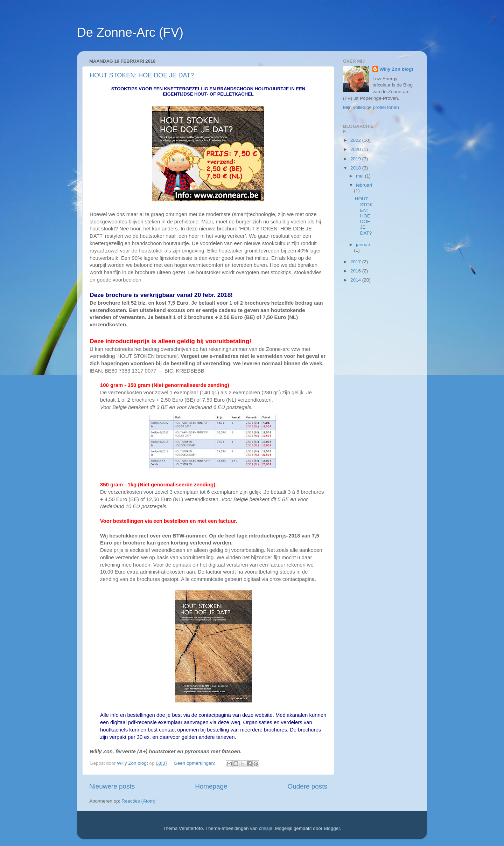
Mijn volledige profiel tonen (371, 107)
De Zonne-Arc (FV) (130, 32)
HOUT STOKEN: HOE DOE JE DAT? (142, 75)
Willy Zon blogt (396, 69)
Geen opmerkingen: (195, 763)
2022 (356, 140)
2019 (356, 159)
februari (364, 185)
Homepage (211, 786)
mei (360, 176)
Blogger (332, 828)
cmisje (266, 828)
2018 (356, 168)
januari (363, 245)
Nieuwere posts (112, 786)
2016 (356, 271)
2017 (356, 262)
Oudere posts (307, 786)
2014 (356, 280)
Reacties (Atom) (138, 801)
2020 (356, 149)
